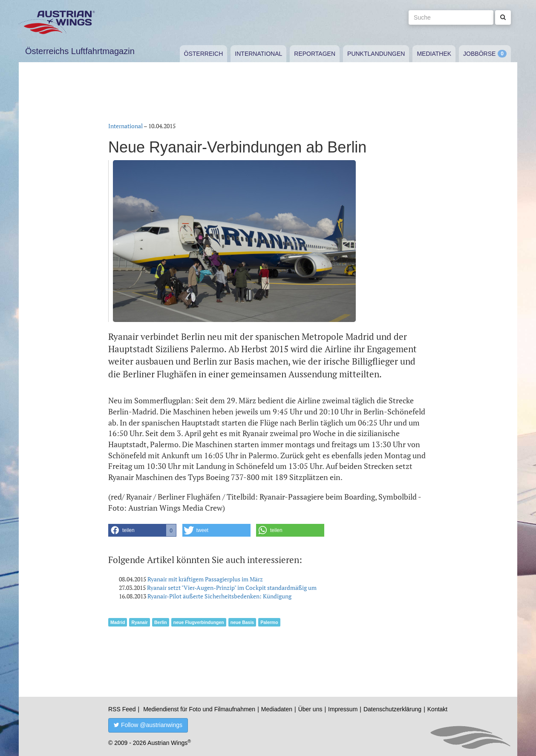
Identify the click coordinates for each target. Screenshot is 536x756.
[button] (142, 530)
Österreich (204, 54)
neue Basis (242, 622)
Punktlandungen (376, 54)
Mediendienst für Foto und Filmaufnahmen (199, 709)
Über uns (310, 709)
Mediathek (434, 54)
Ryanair (140, 622)
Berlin (161, 622)
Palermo (269, 622)
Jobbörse (479, 54)
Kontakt (437, 709)
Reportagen (315, 54)
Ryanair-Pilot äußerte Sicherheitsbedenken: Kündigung (219, 596)
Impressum (343, 709)
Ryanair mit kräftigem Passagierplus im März (205, 579)
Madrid (118, 622)
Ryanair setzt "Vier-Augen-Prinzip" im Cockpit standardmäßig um (232, 588)
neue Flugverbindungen (199, 622)
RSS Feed (122, 709)
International (258, 54)
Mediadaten (277, 709)
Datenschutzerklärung (392, 709)
